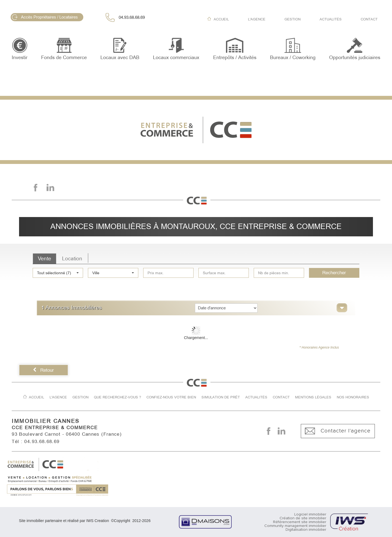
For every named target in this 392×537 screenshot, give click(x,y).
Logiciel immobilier (310, 514)
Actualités (331, 19)
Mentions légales (313, 397)
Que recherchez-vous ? (117, 397)
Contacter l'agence (338, 431)
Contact (369, 19)
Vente (45, 259)
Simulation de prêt (221, 397)
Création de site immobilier (303, 518)
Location (72, 259)
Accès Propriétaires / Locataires (45, 17)
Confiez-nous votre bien (171, 397)
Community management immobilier (295, 526)
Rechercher (334, 273)
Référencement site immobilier (300, 522)
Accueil (221, 19)
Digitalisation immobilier (306, 530)
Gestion (293, 19)
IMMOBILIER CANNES (46, 421)
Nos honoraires (353, 397)
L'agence (257, 19)
